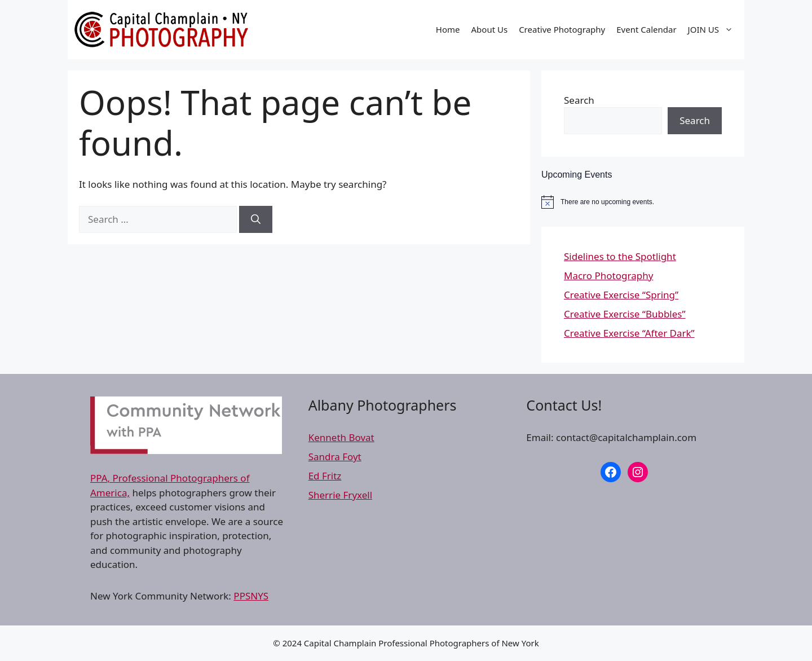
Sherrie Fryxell (340, 495)
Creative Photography (562, 29)
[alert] (643, 202)
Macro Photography (608, 276)
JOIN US (713, 29)
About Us (490, 29)
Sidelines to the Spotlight (620, 256)
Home (448, 29)
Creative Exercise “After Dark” (629, 333)
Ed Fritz (325, 476)
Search (579, 100)
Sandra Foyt (335, 457)
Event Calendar (646, 29)
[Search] (256, 219)
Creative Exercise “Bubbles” (625, 314)
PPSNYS (251, 596)
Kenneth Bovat (341, 437)
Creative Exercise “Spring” (621, 295)
